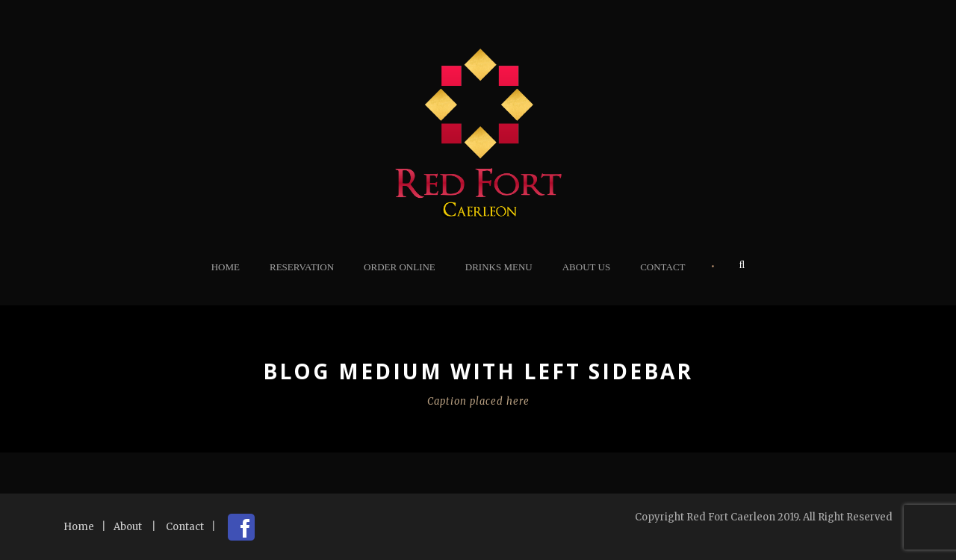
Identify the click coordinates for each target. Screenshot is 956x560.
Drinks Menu (499, 267)
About (128, 527)
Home (226, 267)
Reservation (302, 267)
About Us (586, 267)
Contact (662, 267)
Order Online (400, 267)
